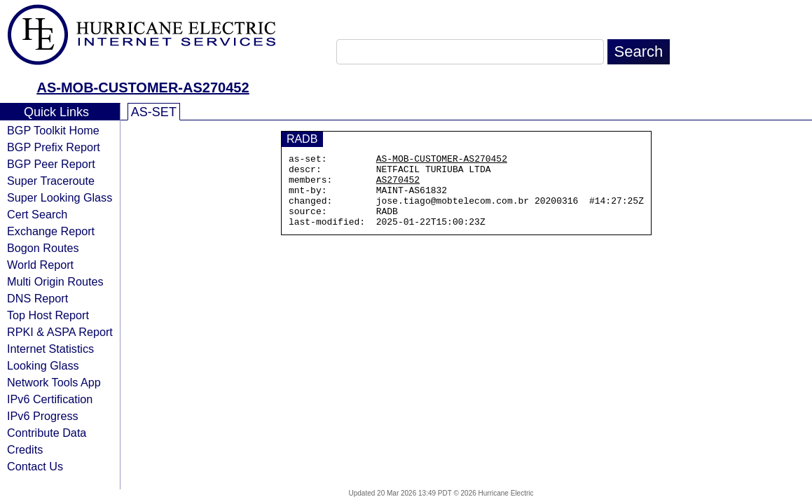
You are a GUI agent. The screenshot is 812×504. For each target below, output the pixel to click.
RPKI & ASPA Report (60, 332)
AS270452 (398, 185)
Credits (25, 449)
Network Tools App (54, 382)
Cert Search (37, 214)
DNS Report (37, 298)
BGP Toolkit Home (53, 130)
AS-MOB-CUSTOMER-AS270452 (143, 87)
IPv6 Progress (43, 416)
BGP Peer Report (51, 164)
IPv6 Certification (50, 399)
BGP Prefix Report (54, 147)
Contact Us (35, 466)
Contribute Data (47, 433)
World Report (40, 265)
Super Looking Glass (60, 197)
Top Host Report (48, 315)
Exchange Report (51, 231)
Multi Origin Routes (55, 281)
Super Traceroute (51, 181)
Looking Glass (43, 365)
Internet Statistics (50, 349)
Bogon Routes (43, 248)
